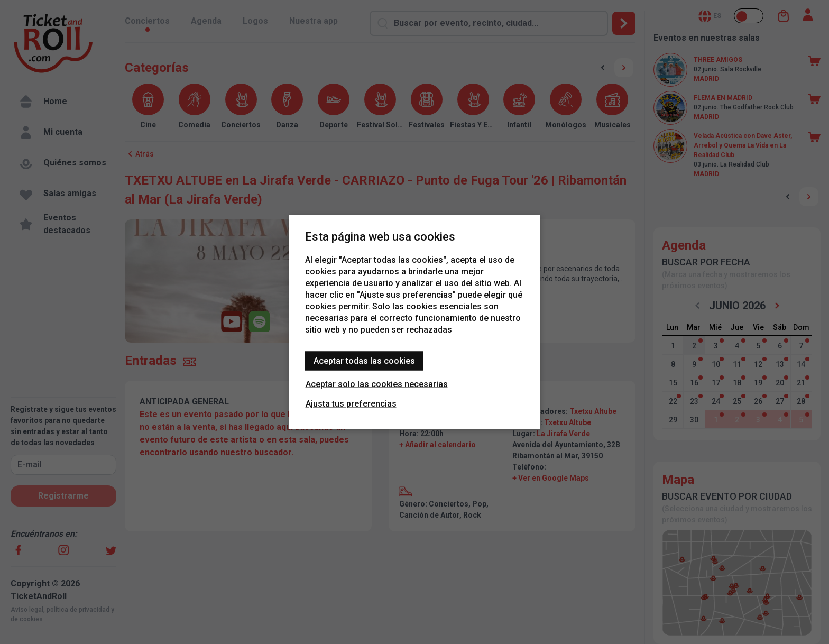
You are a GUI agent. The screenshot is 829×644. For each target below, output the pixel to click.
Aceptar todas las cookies (364, 361)
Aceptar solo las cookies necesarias (377, 384)
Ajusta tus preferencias (351, 404)
